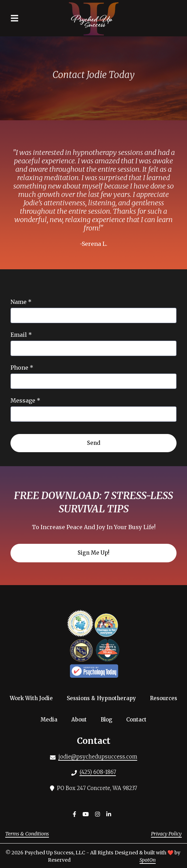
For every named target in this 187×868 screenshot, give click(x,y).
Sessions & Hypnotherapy (103, 698)
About (81, 719)
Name (21, 302)
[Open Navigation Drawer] (14, 18)
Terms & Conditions (27, 834)
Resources (166, 698)
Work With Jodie (33, 698)
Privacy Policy (166, 834)
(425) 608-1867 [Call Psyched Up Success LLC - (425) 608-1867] (98, 772)
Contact (138, 719)
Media (51, 719)
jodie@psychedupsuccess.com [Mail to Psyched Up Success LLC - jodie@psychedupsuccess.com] (98, 757)
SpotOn (148, 860)
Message (25, 400)
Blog (109, 719)
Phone (22, 368)
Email (21, 335)
